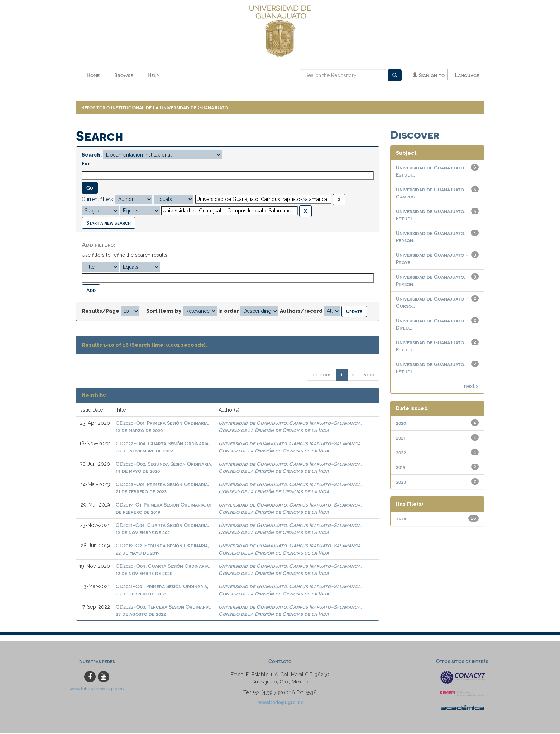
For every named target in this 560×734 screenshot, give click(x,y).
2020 (401, 424)
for (86, 165)
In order (229, 312)
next (369, 376)
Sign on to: (429, 75)
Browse (124, 75)
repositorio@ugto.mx (280, 703)
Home (93, 75)
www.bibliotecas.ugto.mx (97, 690)
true (402, 520)
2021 (401, 439)
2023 (401, 483)
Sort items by (164, 312)
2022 (401, 453)
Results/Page (100, 312)
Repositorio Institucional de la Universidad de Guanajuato (155, 108)
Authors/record (301, 312)
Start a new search (109, 224)
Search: (92, 156)
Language (467, 75)
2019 (401, 468)
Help (153, 75)
